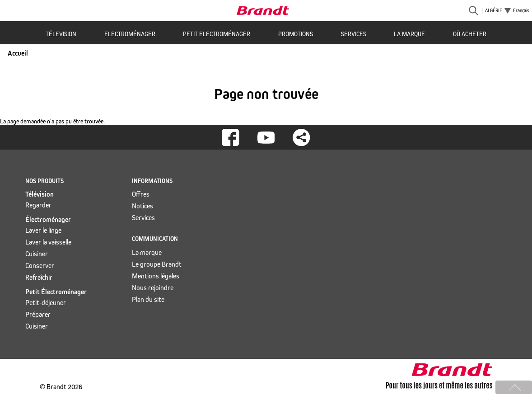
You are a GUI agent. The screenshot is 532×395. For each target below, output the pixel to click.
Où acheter (470, 34)
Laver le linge (43, 230)
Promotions (296, 34)
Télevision (61, 34)
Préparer (38, 314)
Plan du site (148, 299)
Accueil (18, 53)
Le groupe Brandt (157, 264)
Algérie (494, 11)
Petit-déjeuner (46, 303)
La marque (409, 34)
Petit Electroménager (217, 34)
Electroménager (130, 34)
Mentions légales (156, 276)
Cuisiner (37, 254)
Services (354, 34)
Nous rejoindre (153, 288)
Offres (141, 194)
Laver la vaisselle (48, 242)
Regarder (38, 205)
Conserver (40, 266)
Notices (142, 206)
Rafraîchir (39, 277)
